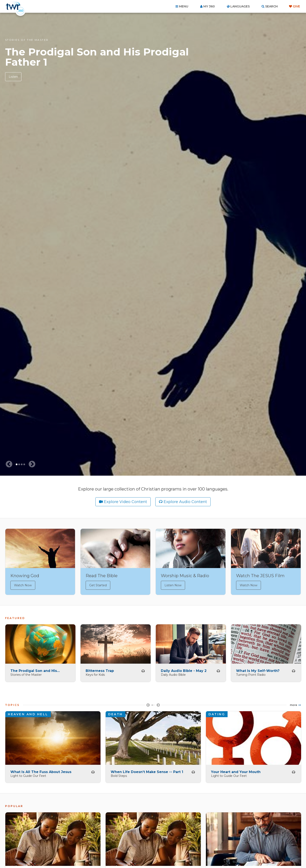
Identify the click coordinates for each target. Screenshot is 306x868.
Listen (13, 77)
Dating (217, 712)
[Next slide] (32, 464)
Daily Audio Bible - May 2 (184, 669)
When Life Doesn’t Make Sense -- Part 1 (147, 770)
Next (158, 705)
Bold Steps (119, 774)
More (293, 703)
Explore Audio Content (185, 502)
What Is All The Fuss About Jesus (41, 770)
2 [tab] (19, 464)
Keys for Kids (95, 673)
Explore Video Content (125, 502)
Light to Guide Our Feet (28, 774)
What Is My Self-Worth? (258, 669)
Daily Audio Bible (173, 673)
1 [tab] (17, 464)
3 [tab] (22, 464)
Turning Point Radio (251, 673)
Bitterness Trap (100, 669)
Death (115, 712)
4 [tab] (24, 464)
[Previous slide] (9, 464)
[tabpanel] (153, 244)
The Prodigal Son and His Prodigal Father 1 (97, 57)
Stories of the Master (27, 40)
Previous (148, 705)
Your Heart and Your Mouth (236, 770)
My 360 (209, 6)
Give (296, 6)
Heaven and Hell (28, 712)
